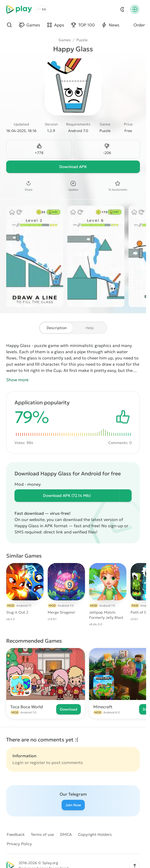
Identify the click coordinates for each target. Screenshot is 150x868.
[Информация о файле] (125, 496)
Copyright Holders (95, 834)
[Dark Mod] (122, 9)
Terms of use (42, 834)
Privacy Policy (19, 844)
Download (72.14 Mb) (67, 495)
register (37, 762)
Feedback (16, 834)
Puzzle (82, 40)
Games (65, 40)
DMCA (66, 834)
